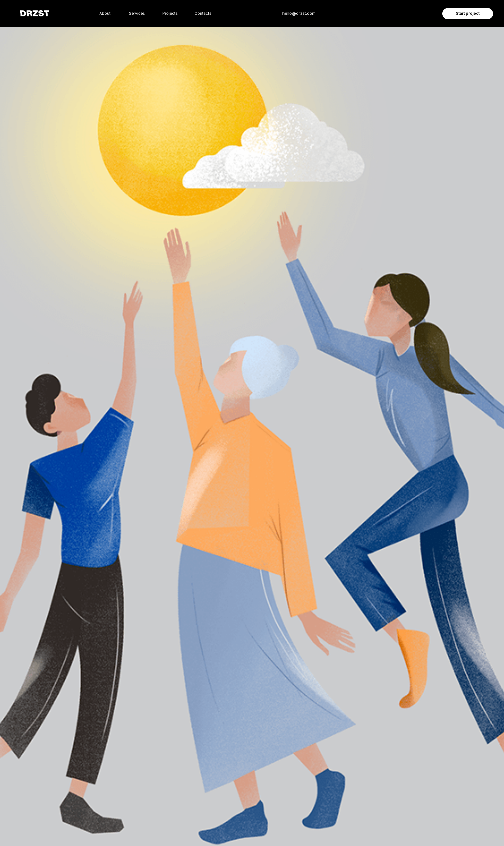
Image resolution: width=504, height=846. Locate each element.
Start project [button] (468, 14)
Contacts (203, 14)
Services (137, 14)
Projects (170, 14)
